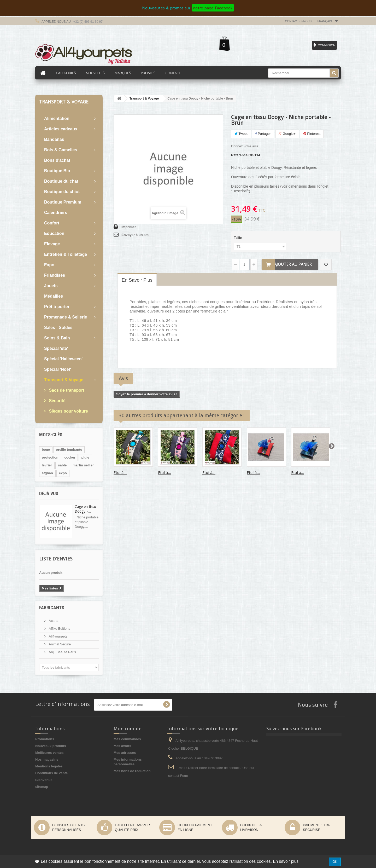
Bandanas (54, 139)
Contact (173, 73)
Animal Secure (59, 644)
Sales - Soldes (58, 328)
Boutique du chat (61, 181)
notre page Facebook (213, 8)
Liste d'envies (56, 559)
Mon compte (128, 729)
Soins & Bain (57, 338)
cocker (70, 457)
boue (46, 450)
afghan (47, 473)
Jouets (51, 286)
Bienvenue (44, 780)
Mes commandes (127, 739)
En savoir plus (286, 861)
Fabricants (52, 608)
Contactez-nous (298, 21)
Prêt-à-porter (57, 307)
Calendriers (56, 213)
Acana (53, 621)
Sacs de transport (66, 390)
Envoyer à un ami (136, 235)
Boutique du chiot (62, 192)
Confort (52, 223)
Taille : (239, 238)
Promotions (45, 739)
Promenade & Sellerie (66, 317)
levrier (47, 465)
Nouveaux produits (51, 746)
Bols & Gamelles (61, 150)
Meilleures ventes (49, 753)
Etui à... (120, 473)
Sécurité (57, 401)
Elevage (52, 244)
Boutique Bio (57, 171)
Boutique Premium (63, 202)
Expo (49, 265)
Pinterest (312, 134)
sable (62, 465)
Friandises (55, 275)
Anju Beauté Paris (62, 652)
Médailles (54, 296)
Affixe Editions (59, 629)
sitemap (42, 787)
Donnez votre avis (245, 146)
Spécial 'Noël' (58, 369)
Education (54, 233)
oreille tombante (69, 450)
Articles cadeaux (61, 129)
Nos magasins (47, 759)
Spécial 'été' (56, 348)
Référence (239, 155)
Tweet (241, 134)
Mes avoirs (122, 746)
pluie (85, 457)
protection (50, 457)
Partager (263, 134)
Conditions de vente (51, 773)
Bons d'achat (57, 160)
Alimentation (57, 118)
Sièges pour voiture (68, 411)
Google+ (287, 134)
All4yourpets (58, 636)
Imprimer (129, 227)
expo (63, 473)
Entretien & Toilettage (66, 254)
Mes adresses (125, 753)
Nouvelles (95, 73)
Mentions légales (49, 766)
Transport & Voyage (64, 380)
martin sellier (83, 465)
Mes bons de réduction (132, 771)
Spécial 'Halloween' (63, 359)
